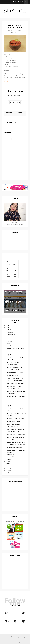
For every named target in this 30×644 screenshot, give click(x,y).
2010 (7, 473)
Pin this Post (16, 103)
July (8, 339)
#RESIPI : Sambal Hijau (13, 422)
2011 (7, 471)
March (9, 452)
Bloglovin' (15, 275)
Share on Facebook (16, 96)
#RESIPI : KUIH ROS (13, 375)
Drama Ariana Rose (12, 311)
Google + (15, 269)
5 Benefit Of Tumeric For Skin (15, 401)
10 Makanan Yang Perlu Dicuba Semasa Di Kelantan (14, 302)
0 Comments (14, 33)
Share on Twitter (16, 99)
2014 (7, 464)
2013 (7, 466)
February (10, 455)
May (9, 343)
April (9, 346)
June (9, 341)
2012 (7, 468)
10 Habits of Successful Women (16, 419)
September (10, 334)
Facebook (15, 263)
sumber (6, 81)
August (9, 337)
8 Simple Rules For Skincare (14, 447)
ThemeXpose (18, 637)
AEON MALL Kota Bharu (14, 292)
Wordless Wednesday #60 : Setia (16, 434)
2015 (7, 461)
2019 (7, 325)
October (10, 332)
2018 (7, 328)
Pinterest (7, 275)
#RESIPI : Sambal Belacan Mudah (16, 450)
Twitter (7, 269)
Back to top (23, 642)
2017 (7, 330)
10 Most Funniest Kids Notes (15, 372)
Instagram (8, 263)
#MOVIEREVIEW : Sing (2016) (15, 383)
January (9, 457)
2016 (7, 459)
